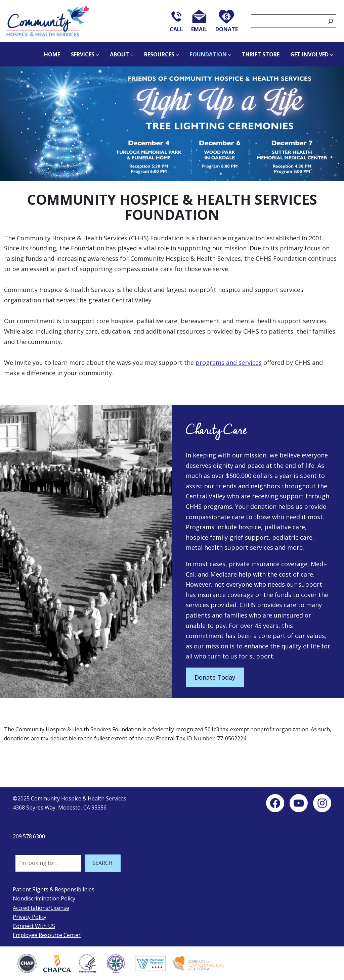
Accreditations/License (41, 908)
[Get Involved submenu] (332, 54)
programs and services (229, 362)
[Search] (331, 21)
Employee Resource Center (47, 935)
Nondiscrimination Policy (44, 898)
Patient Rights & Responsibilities (54, 889)
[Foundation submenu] (230, 54)
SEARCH (102, 863)
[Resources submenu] (177, 54)
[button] (172, 124)
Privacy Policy (30, 917)
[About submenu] (132, 54)
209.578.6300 (29, 836)
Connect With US (34, 926)
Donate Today (215, 677)
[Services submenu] (97, 54)
